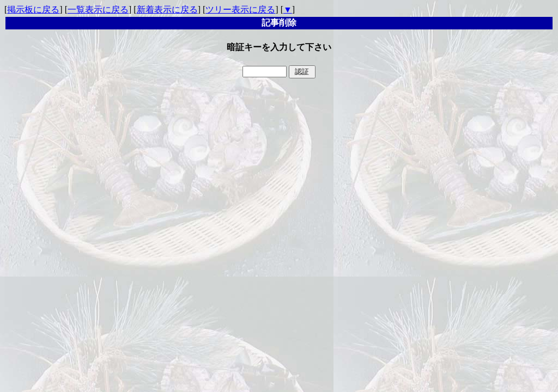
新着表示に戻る (167, 10)
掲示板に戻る (33, 10)
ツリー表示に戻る (240, 10)
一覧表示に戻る (98, 10)
